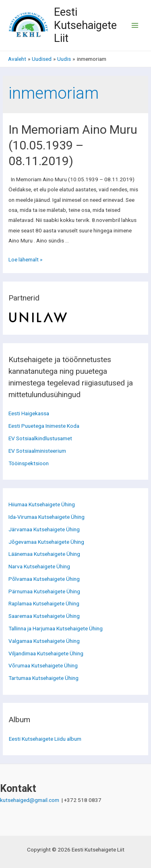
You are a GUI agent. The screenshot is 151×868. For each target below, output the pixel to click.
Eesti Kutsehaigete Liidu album (45, 739)
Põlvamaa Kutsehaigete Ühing (44, 579)
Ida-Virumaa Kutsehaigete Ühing (47, 517)
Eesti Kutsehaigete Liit (85, 25)
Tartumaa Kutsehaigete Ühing (43, 678)
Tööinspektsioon (29, 463)
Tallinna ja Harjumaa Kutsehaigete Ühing (56, 628)
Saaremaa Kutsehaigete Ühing (44, 616)
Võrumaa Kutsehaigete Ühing (43, 665)
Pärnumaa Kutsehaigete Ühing (44, 591)
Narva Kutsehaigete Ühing (39, 566)
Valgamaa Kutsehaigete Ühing (44, 641)
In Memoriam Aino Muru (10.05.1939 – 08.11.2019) (73, 145)
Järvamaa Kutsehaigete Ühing (44, 529)
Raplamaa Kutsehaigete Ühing (44, 603)
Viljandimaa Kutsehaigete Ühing (46, 653)
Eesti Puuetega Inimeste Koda (44, 426)
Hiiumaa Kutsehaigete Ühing (42, 504)
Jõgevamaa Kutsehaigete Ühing (46, 542)
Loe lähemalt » (25, 259)
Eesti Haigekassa (29, 413)
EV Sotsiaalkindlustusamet (40, 438)
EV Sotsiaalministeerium (37, 451)
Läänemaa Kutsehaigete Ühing (44, 554)
